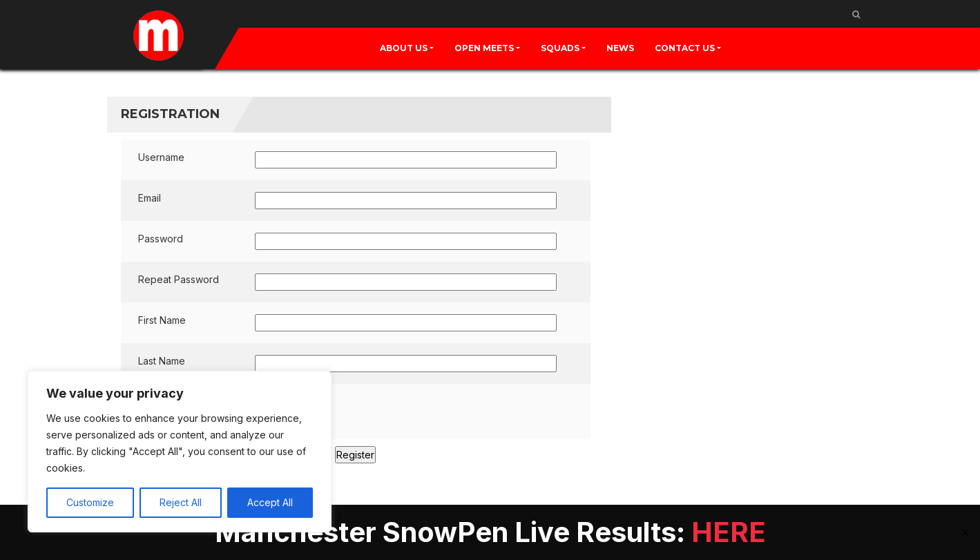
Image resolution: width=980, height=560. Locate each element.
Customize (90, 502)
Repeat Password (179, 279)
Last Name (162, 361)
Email (150, 198)
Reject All (181, 502)
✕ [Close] (965, 532)
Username (161, 157)
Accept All (270, 502)
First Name (162, 320)
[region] (180, 452)
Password (161, 239)
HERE (729, 532)
